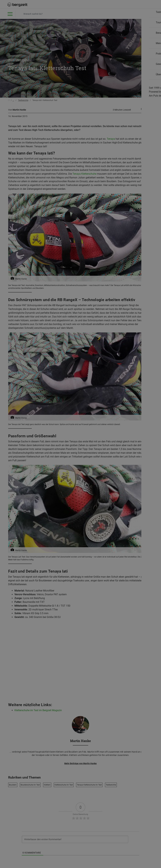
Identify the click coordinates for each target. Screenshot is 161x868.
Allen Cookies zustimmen (112, 165)
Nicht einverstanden (49, 165)
